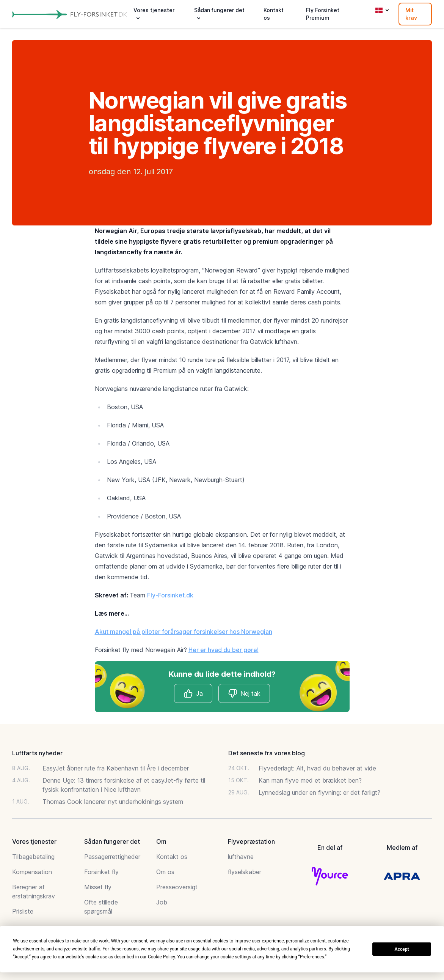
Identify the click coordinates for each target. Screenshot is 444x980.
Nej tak (244, 693)
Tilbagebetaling (33, 857)
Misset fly (98, 887)
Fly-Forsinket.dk (171, 595)
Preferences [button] (312, 957)
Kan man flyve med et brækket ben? (310, 780)
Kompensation (32, 872)
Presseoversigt (177, 887)
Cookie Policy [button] (161, 957)
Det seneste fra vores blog (267, 753)
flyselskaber (245, 872)
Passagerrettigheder (112, 857)
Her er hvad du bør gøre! (224, 650)
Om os (165, 872)
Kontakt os (274, 14)
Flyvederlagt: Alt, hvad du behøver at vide (317, 768)
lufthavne (241, 857)
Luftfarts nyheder (37, 753)
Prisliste (23, 911)
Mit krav (411, 14)
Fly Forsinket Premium (323, 14)
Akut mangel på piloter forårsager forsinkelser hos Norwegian (184, 632)
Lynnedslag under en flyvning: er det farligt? (319, 793)
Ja (193, 693)
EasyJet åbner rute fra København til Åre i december (116, 768)
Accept (402, 949)
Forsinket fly (101, 872)
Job (162, 902)
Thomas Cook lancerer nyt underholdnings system (113, 802)
